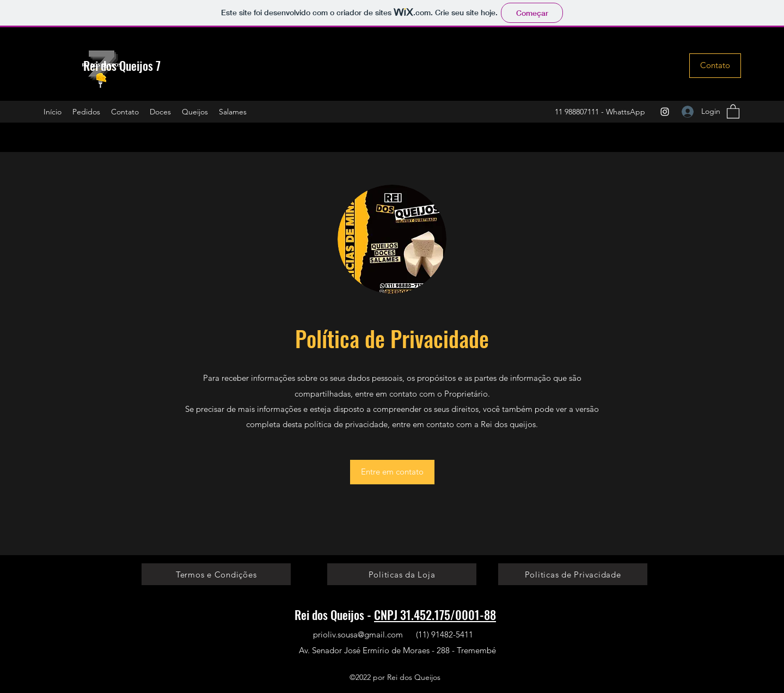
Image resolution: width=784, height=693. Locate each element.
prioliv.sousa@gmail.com (358, 634)
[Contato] (715, 66)
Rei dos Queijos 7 (122, 65)
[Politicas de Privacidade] (573, 574)
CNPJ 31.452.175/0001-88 (435, 615)
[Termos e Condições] (216, 574)
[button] (733, 111)
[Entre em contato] (392, 472)
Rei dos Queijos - (334, 615)
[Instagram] (665, 112)
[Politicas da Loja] (402, 574)
